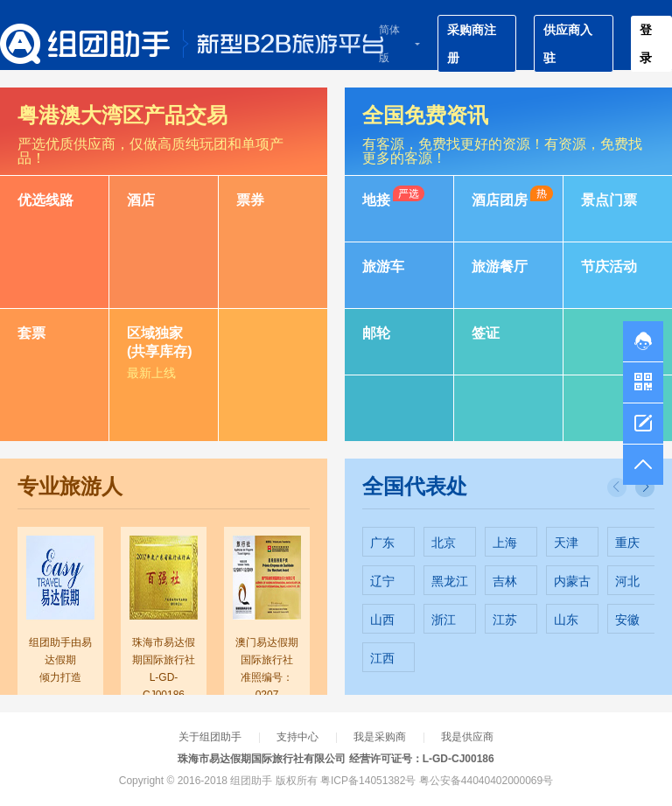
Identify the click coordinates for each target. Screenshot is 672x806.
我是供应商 (467, 737)
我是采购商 (380, 737)
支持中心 (297, 737)
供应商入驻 (568, 44)
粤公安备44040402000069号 (486, 781)
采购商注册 (472, 44)
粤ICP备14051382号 (368, 781)
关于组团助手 (210, 737)
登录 (646, 44)
